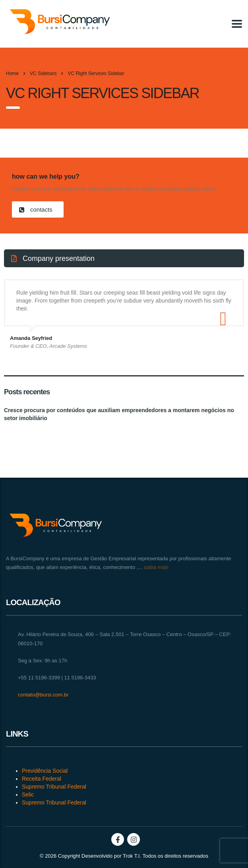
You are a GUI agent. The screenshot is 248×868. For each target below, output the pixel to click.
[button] (38, 209)
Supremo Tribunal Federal (54, 787)
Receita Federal (42, 779)
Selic (28, 795)
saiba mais (155, 567)
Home (12, 73)
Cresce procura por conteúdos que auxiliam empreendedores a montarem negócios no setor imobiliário (119, 414)
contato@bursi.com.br (43, 695)
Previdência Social (45, 771)
